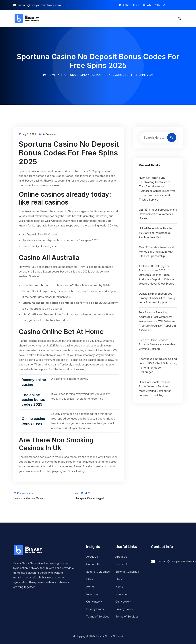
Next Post (99, 496)
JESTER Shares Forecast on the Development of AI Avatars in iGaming (158, 214)
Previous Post (38, 496)
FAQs (90, 579)
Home (49, 75)
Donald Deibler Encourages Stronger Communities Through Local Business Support (158, 298)
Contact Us (93, 564)
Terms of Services (98, 617)
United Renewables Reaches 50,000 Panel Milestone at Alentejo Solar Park (156, 233)
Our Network (94, 602)
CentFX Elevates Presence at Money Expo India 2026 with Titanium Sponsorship (157, 252)
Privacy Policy (95, 609)
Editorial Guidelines (98, 572)
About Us (92, 557)
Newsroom (93, 594)
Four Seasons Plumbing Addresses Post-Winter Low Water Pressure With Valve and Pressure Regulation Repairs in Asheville (158, 321)
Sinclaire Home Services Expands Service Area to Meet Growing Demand (157, 344)
